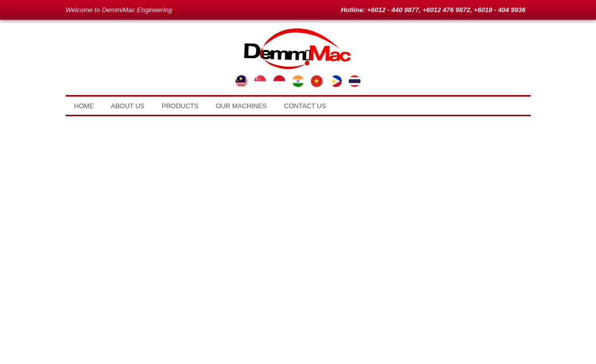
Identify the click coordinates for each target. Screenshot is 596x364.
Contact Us (305, 106)
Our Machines (241, 106)
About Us (128, 106)
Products (180, 106)
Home (84, 106)
